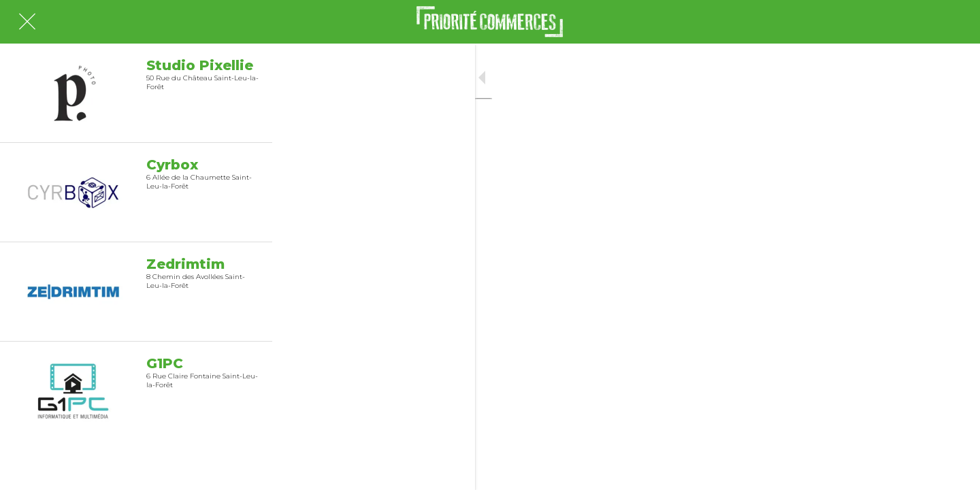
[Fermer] (27, 22)
